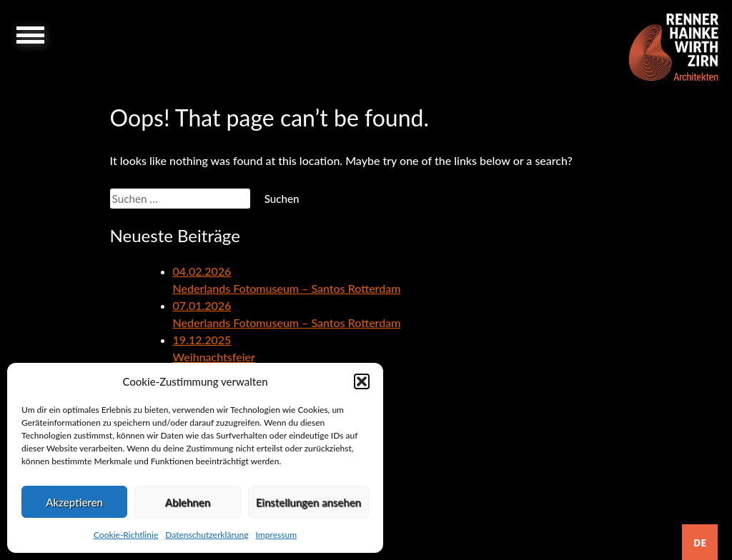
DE (700, 542)
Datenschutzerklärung (207, 535)
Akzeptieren (74, 502)
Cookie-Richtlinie (126, 535)
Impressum (276, 535)
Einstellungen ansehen (308, 502)
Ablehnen (188, 502)
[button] (362, 381)
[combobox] (700, 542)
